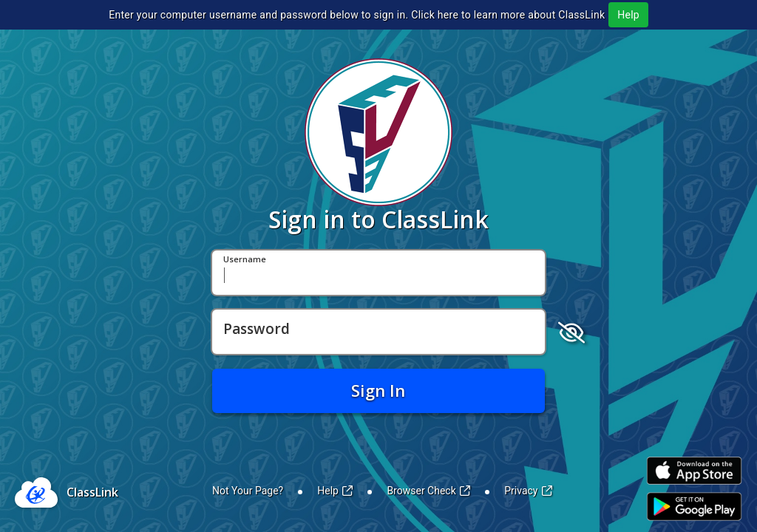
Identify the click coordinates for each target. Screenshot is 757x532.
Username (245, 260)
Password (257, 330)
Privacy (528, 491)
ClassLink (92, 492)
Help (628, 15)
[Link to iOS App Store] (694, 471)
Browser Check (428, 491)
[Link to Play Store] (694, 507)
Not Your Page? (248, 491)
